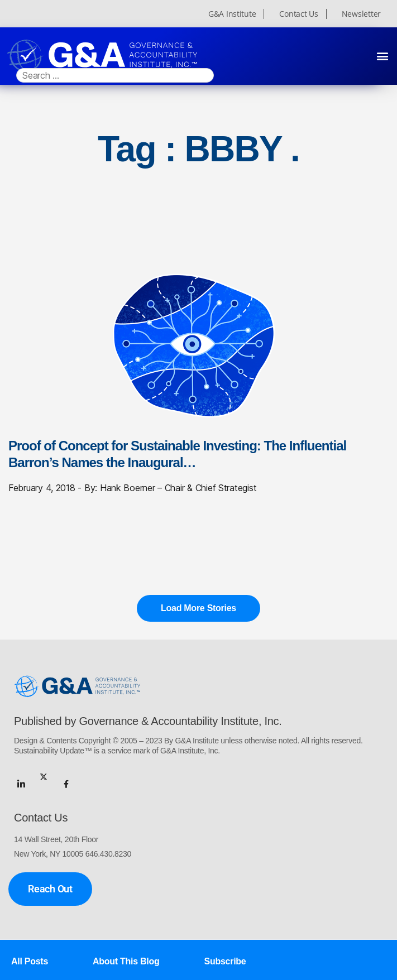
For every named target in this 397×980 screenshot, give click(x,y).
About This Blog (126, 961)
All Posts (30, 961)
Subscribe (225, 961)
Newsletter (361, 14)
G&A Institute (232, 14)
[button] (382, 56)
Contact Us (298, 14)
